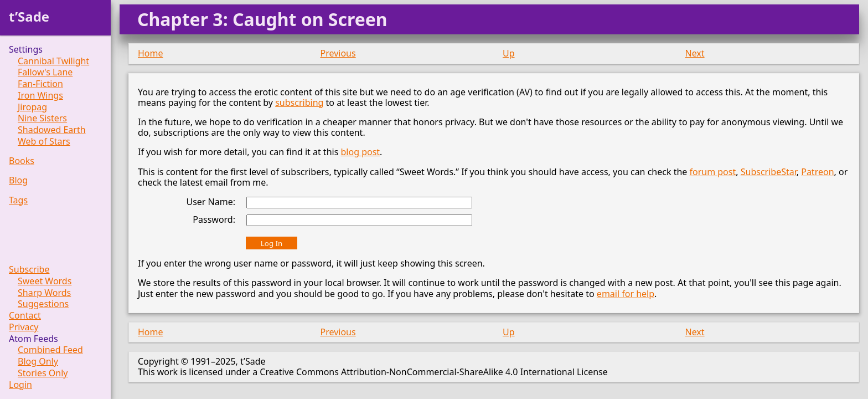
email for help (626, 294)
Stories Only (43, 373)
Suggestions (43, 304)
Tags (18, 200)
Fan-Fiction (40, 84)
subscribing (299, 103)
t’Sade (29, 16)
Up (509, 53)
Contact (25, 316)
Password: (214, 219)
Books (22, 161)
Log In (272, 243)
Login (20, 385)
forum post (712, 172)
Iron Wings (40, 96)
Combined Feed (50, 350)
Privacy (24, 327)
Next (695, 53)
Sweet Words (45, 281)
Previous (338, 53)
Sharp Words (44, 293)
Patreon (817, 172)
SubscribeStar (769, 172)
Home (151, 53)
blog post (360, 152)
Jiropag (32, 107)
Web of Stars (44, 142)
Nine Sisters (42, 118)
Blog (18, 180)
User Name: (211, 202)
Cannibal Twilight (53, 61)
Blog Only (38, 362)
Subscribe (29, 270)
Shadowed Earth (52, 130)
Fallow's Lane (45, 72)
